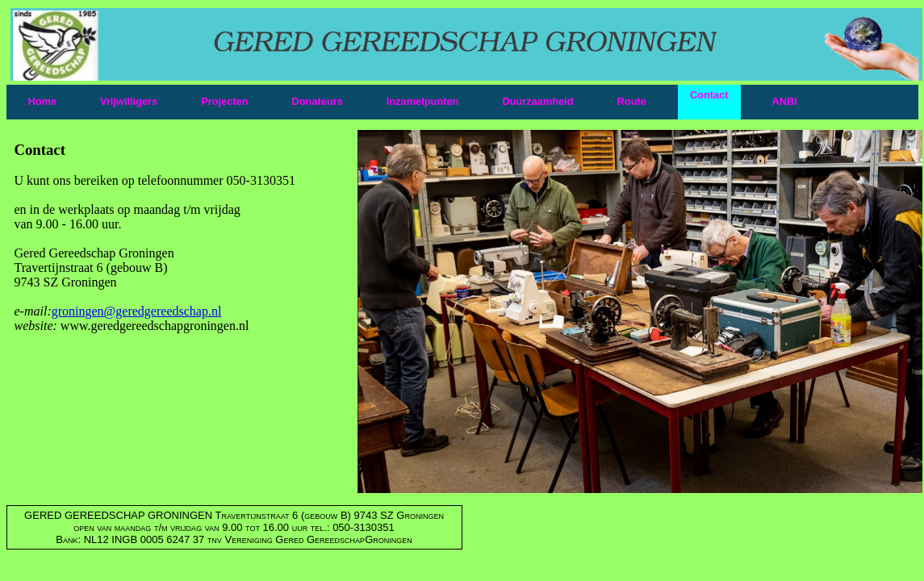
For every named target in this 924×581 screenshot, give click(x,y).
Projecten (224, 101)
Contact (709, 95)
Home (43, 101)
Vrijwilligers (129, 101)
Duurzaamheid (537, 101)
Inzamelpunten (423, 101)
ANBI (785, 101)
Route (632, 101)
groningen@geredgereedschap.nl (137, 311)
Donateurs (318, 101)
